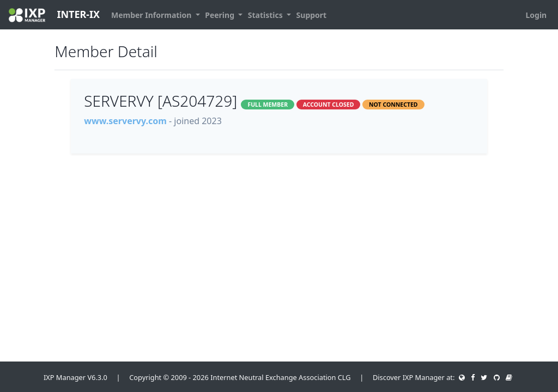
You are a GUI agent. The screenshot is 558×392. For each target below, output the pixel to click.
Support (312, 15)
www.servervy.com (125, 121)
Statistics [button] (266, 15)
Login (536, 15)
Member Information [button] (152, 15)
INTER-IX (54, 15)
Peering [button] (220, 15)
